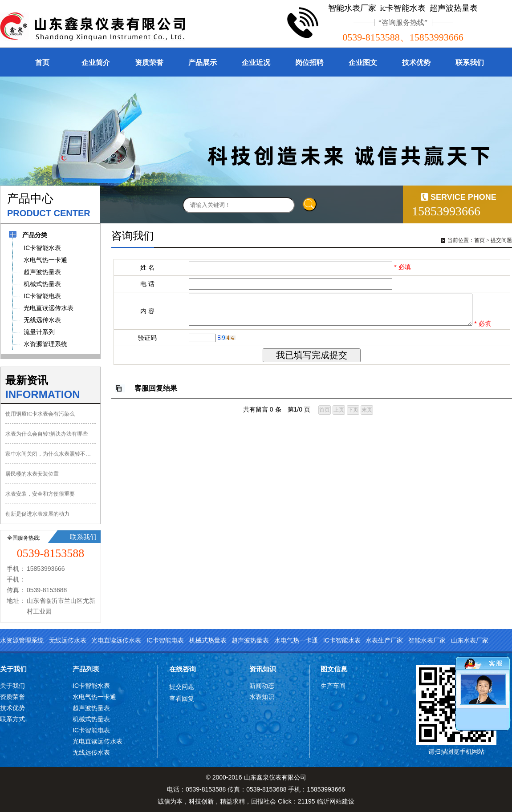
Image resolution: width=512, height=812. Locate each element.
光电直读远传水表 (116, 640)
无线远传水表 (68, 640)
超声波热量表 (250, 640)
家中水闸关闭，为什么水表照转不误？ (51, 454)
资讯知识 (263, 669)
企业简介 (96, 63)
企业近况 (256, 63)
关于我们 (13, 669)
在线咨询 (183, 669)
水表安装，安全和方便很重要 (40, 494)
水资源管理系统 (22, 640)
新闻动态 (262, 686)
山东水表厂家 (470, 640)
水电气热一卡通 (296, 640)
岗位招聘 (309, 63)
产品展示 (203, 63)
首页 (42, 63)
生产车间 (333, 686)
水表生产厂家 (384, 640)
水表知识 (262, 697)
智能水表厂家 (427, 640)
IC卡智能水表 (342, 640)
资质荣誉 (149, 63)
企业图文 (363, 63)
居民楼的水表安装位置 (32, 474)
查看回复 (182, 699)
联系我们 (470, 63)
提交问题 (501, 240)
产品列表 (86, 669)
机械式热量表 (208, 640)
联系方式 (12, 719)
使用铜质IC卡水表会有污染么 (40, 414)
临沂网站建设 (336, 801)
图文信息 (334, 669)
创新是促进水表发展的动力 (37, 514)
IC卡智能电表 (165, 640)
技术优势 (416, 63)
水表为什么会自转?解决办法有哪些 (47, 434)
